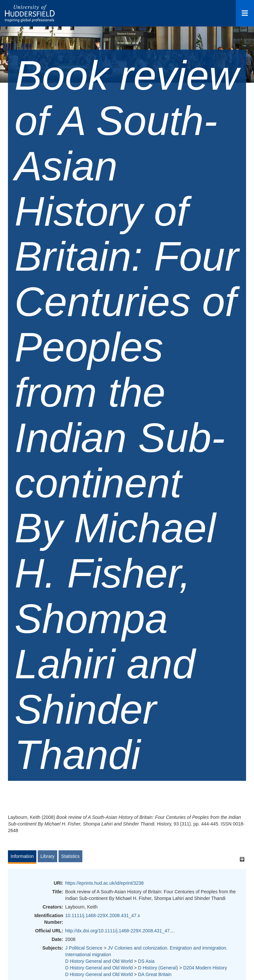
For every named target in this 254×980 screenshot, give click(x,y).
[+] (242, 859)
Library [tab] (47, 856)
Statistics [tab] (70, 856)
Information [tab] (22, 856)
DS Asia (146, 961)
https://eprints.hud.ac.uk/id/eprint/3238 (104, 883)
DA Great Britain (155, 974)
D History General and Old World (99, 961)
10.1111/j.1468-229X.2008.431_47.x (103, 915)
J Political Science (84, 948)
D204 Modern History (205, 968)
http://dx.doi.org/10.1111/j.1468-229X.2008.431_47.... (120, 931)
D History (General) (158, 968)
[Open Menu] (245, 13)
